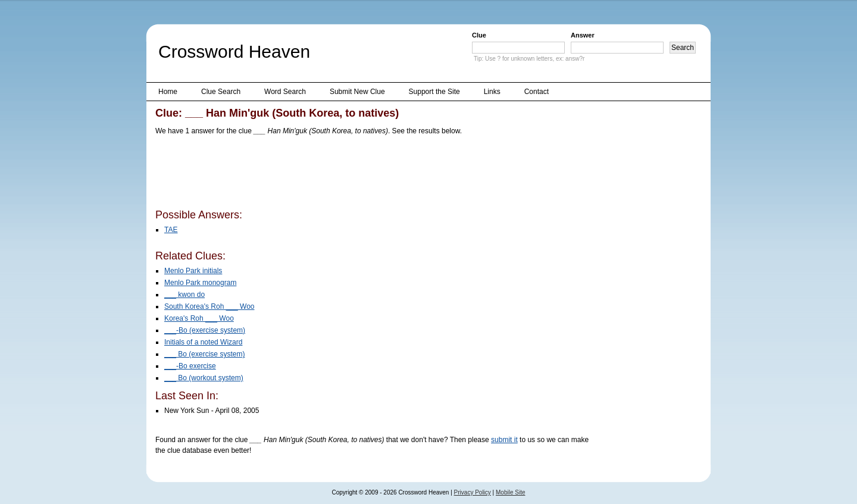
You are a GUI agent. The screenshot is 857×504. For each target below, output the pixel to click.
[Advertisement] (372, 174)
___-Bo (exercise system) (205, 330)
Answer (583, 35)
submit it (504, 440)
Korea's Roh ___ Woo (199, 318)
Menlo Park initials (193, 271)
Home (168, 92)
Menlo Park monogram (200, 283)
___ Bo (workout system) (204, 378)
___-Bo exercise (190, 366)
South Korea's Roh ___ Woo (209, 306)
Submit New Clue (357, 92)
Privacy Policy (473, 492)
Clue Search (221, 92)
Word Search (285, 92)
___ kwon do (184, 295)
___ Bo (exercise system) (204, 354)
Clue (479, 35)
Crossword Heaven (234, 51)
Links (492, 92)
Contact (537, 92)
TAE (171, 230)
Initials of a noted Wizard (203, 342)
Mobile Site (510, 492)
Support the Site (434, 92)
